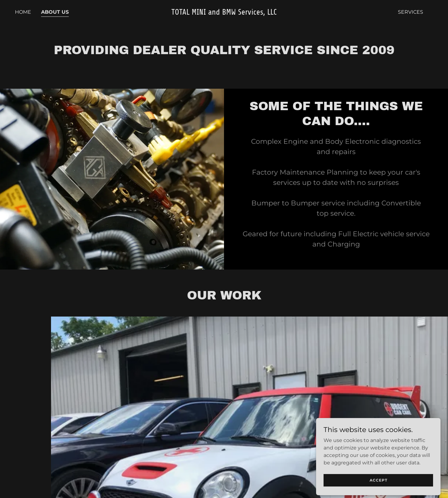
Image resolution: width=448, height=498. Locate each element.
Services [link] (411, 12)
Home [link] (23, 12)
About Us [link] (55, 12)
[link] (224, 13)
